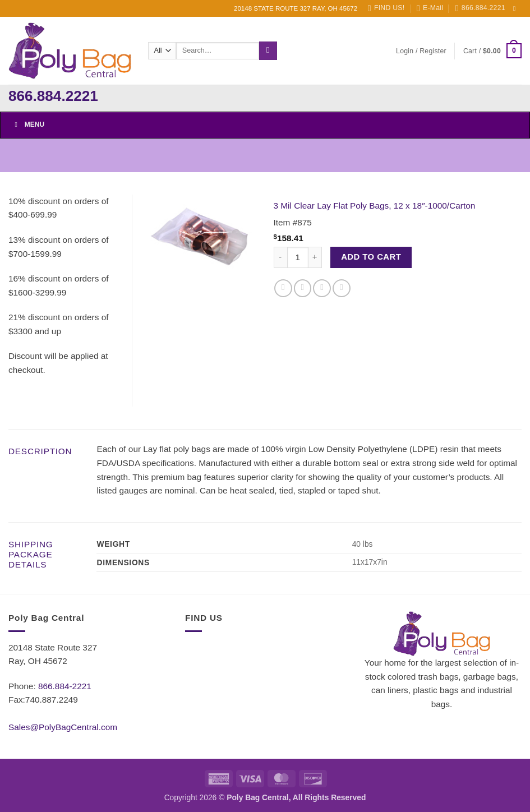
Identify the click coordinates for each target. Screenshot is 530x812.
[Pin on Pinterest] (342, 288)
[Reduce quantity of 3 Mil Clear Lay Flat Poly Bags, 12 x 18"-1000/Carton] (280, 258)
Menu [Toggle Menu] (28, 124)
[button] (421, 51)
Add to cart (371, 257)
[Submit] (268, 50)
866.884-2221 (65, 686)
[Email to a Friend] (322, 288)
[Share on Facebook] (283, 288)
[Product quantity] (298, 258)
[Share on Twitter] (303, 288)
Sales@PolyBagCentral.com (63, 727)
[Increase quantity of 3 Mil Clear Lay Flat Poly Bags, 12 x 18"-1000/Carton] (315, 258)
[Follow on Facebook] (517, 8)
